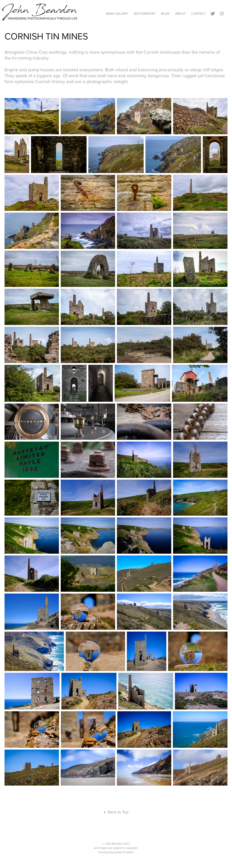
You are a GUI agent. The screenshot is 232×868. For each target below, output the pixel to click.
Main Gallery (117, 14)
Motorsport (145, 14)
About (180, 14)
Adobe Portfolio (124, 852)
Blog (165, 14)
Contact (199, 14)
